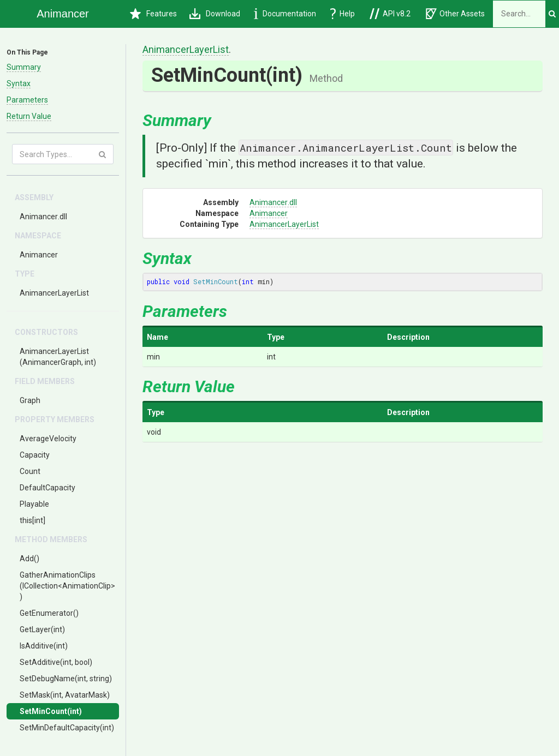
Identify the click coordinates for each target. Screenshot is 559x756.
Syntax (19, 83)
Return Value (29, 116)
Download (215, 14)
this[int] (32, 520)
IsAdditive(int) (44, 646)
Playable (34, 504)
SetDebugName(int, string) (66, 679)
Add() (29, 559)
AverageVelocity (48, 439)
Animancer (39, 255)
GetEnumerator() (49, 613)
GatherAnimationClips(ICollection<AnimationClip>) (67, 586)
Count (30, 471)
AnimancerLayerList (54, 293)
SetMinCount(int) (51, 711)
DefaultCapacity (47, 488)
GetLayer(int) (42, 629)
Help (343, 14)
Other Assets (455, 14)
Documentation (285, 14)
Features (153, 14)
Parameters (27, 100)
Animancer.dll (43, 217)
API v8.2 (390, 14)
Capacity (35, 455)
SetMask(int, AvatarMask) (65, 695)
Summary (24, 67)
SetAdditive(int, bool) (56, 662)
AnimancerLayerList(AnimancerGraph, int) (58, 357)
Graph (30, 400)
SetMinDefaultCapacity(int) (67, 728)
